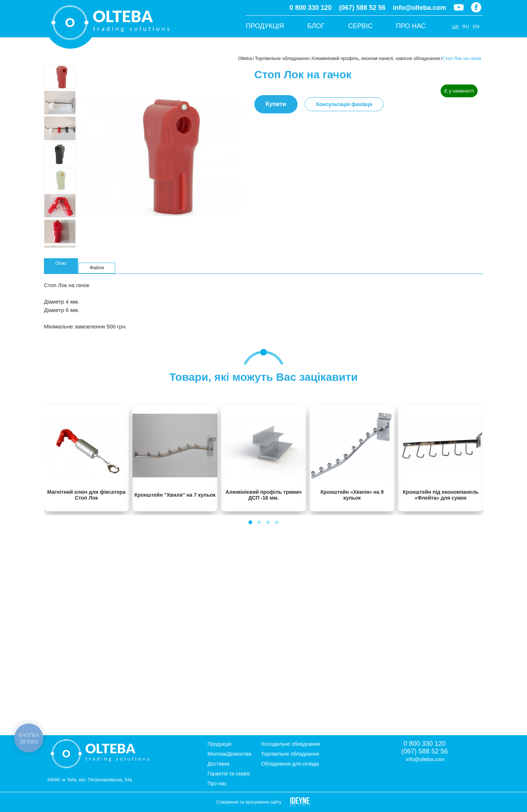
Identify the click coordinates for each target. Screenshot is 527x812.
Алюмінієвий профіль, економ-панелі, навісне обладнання (376, 58)
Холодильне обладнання (290, 744)
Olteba (245, 58)
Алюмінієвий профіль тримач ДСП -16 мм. (263, 495)
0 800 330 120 (311, 8)
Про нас (411, 26)
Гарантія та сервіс (229, 774)
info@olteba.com (419, 8)
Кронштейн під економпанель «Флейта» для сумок (441, 495)
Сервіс (360, 26)
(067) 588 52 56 (362, 8)
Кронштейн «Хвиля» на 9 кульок (352, 495)
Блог (316, 26)
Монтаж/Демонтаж (229, 754)
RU (466, 27)
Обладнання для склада (290, 764)
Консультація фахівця (344, 104)
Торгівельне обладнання (282, 58)
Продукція (265, 26)
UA (455, 27)
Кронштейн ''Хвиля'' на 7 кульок (175, 495)
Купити (276, 104)
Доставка (218, 764)
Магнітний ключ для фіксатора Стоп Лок (86, 495)
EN (476, 27)
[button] (250, 522)
